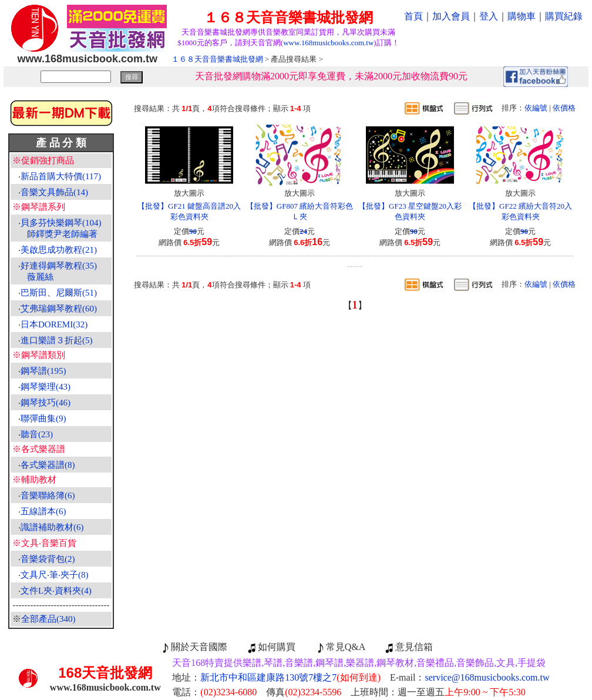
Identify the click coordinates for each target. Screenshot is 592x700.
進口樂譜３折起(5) (57, 340)
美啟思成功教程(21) (59, 250)
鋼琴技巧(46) (46, 403)
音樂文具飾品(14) (54, 192)
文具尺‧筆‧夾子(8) (55, 575)
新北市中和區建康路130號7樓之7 (290, 677)
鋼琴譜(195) (43, 371)
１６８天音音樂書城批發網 (217, 59)
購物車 (522, 16)
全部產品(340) (48, 619)
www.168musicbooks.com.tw (328, 43)
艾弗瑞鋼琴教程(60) (59, 309)
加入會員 (451, 16)
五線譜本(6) (43, 511)
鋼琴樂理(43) (46, 387)
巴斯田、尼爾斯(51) (59, 293)
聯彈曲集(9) (43, 418)
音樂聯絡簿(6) (48, 495)
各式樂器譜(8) (48, 465)
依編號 (536, 108)
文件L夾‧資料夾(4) (56, 591)
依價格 (564, 108)
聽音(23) (37, 434)
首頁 (413, 16)
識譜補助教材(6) (52, 527)
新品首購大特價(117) (61, 176)
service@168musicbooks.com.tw (487, 677)
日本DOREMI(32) (54, 324)
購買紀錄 (564, 16)
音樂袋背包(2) (48, 559)
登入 (489, 16)
